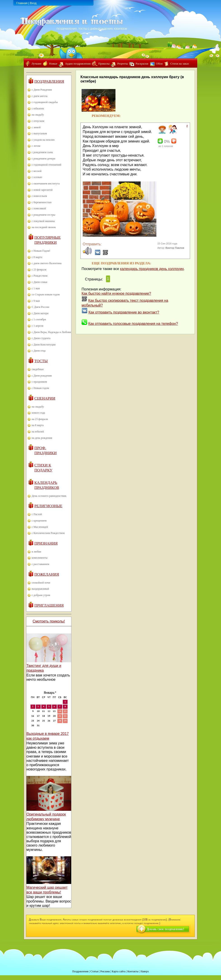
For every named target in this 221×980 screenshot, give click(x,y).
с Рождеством (40, 276)
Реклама (105, 971)
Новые (53, 64)
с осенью (37, 177)
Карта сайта (119, 971)
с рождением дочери (43, 159)
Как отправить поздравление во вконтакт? (124, 312)
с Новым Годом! (41, 251)
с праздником (39, 382)
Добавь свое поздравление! (165, 929)
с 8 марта (37, 257)
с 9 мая (36, 301)
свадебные (38, 369)
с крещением (39, 521)
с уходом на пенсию (43, 140)
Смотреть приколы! (49, 621)
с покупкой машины (43, 221)
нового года (38, 413)
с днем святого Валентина (47, 263)
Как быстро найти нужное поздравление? (116, 293)
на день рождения (42, 438)
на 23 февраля (40, 419)
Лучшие (36, 64)
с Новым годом (40, 388)
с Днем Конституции (44, 345)
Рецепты (123, 64)
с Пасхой (37, 514)
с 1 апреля (38, 326)
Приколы (104, 64)
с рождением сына (42, 152)
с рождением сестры (43, 215)
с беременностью (42, 202)
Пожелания (47, 574)
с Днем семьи (39, 282)
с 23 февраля (39, 270)
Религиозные (48, 506)
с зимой (36, 127)
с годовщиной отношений (46, 165)
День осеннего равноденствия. (49, 496)
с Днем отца (39, 351)
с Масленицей (40, 527)
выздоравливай (40, 589)
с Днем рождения (42, 376)
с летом (36, 146)
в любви (36, 552)
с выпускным (39, 133)
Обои (159, 64)
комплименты (40, 558)
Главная (22, 3)
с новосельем (39, 196)
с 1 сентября (39, 319)
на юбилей (38, 432)
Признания (46, 543)
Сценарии (45, 398)
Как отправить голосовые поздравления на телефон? (133, 324)
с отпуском (38, 121)
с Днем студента (41, 338)
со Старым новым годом (46, 294)
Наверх (145, 971)
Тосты (41, 361)
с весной (37, 171)
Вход (33, 3)
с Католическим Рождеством (48, 533)
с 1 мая (36, 288)
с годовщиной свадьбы (45, 102)
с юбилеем (38, 109)
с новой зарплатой (42, 190)
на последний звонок (44, 227)
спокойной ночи (41, 583)
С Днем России (40, 307)
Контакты (133, 971)
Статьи (94, 971)
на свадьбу (38, 115)
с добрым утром (41, 595)
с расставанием (40, 564)
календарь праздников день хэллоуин (152, 269)
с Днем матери (40, 313)
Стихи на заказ (180, 64)
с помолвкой (39, 208)
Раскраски (142, 64)
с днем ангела (40, 96)
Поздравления (49, 81)
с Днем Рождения (42, 90)
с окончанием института (46, 183)
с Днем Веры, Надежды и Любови (51, 332)
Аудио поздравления (78, 64)
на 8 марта (38, 425)
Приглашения (49, 605)
